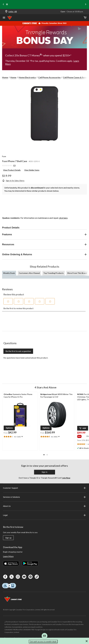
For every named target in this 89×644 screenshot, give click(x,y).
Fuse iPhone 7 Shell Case (15, 161)
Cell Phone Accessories (49, 77)
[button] (8, 301)
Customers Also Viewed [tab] (29, 273)
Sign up (8, 538)
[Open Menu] (4, 18)
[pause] (7, 4)
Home (5, 77)
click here (63, 218)
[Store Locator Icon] (6, 12)
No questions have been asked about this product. (26, 358)
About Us (44, 506)
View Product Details (12, 170)
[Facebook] (5, 577)
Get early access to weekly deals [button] (43, 641)
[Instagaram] (18, 577)
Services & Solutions (44, 497)
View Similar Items (32, 170)
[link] (10, 166)
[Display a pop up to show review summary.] (22, 437)
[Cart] (85, 18)
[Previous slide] (3, 5)
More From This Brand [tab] (77, 273)
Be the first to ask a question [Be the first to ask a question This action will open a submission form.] (18, 351)
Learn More (8, 556)
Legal (44, 515)
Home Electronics (27, 77)
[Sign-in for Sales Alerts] (13, 180)
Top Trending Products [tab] (54, 273)
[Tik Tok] (37, 577)
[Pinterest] (30, 577)
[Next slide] (86, 5)
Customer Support (44, 488)
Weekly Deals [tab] (9, 273)
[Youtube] (24, 577)
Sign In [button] (44, 472)
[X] (12, 577)
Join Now (66, 478)
